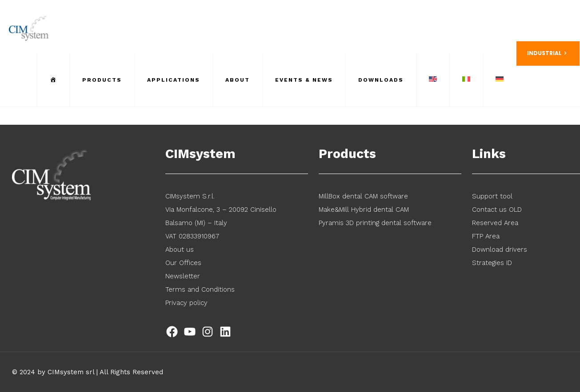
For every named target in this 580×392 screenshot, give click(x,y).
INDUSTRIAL (548, 53)
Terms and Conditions (200, 289)
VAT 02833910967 (192, 236)
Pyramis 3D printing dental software (375, 223)
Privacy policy (186, 303)
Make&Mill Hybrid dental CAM (364, 210)
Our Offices (183, 263)
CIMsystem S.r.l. (190, 196)
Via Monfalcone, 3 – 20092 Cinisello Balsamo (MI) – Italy (221, 216)
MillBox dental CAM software (363, 196)
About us (180, 249)
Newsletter (183, 276)
